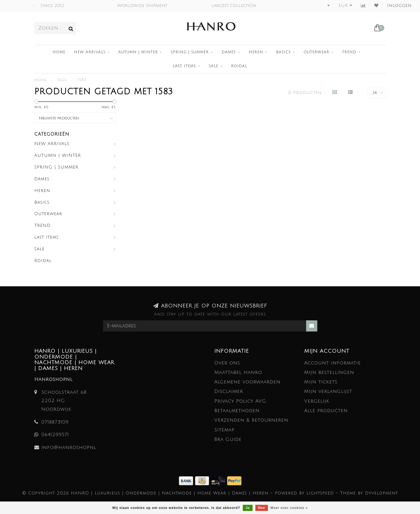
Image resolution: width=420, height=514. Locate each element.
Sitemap (224, 430)
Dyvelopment (381, 493)
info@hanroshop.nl (69, 447)
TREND (349, 52)
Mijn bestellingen (329, 372)
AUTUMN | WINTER (138, 52)
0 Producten (305, 93)
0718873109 (55, 422)
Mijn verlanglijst (328, 391)
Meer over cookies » (289, 508)
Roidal (239, 66)
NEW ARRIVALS (90, 52)
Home (59, 52)
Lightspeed (320, 493)
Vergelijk (317, 401)
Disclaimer (229, 391)
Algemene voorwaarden (247, 382)
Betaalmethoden (237, 411)
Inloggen (399, 6)
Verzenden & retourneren (251, 420)
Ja (248, 508)
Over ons (227, 363)
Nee (262, 508)
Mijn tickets (321, 382)
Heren (256, 52)
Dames (229, 52)
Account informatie (333, 363)
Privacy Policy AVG (240, 401)
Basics (283, 52)
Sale (213, 66)
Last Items (184, 66)
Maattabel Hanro (238, 372)
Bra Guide (228, 439)
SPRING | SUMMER (190, 52)
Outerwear (316, 52)
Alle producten (326, 411)
